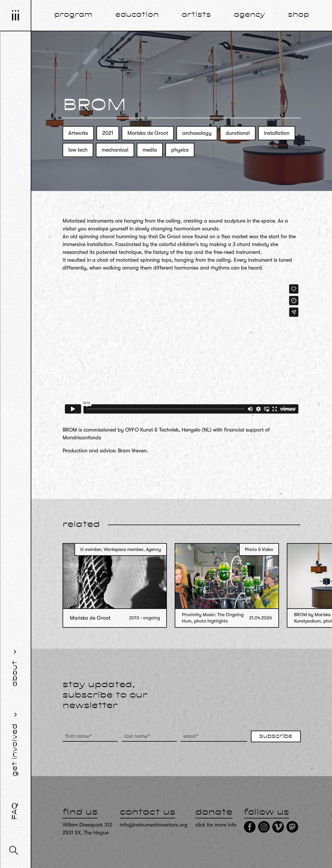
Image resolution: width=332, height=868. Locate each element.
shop (299, 15)
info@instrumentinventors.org (154, 825)
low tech (78, 150)
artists (196, 15)
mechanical (115, 150)
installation (277, 133)
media (150, 150)
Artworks (78, 133)
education (137, 15)
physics (180, 150)
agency (249, 15)
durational (238, 133)
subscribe (276, 736)
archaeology (197, 133)
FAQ (15, 811)
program (73, 15)
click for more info (216, 825)
